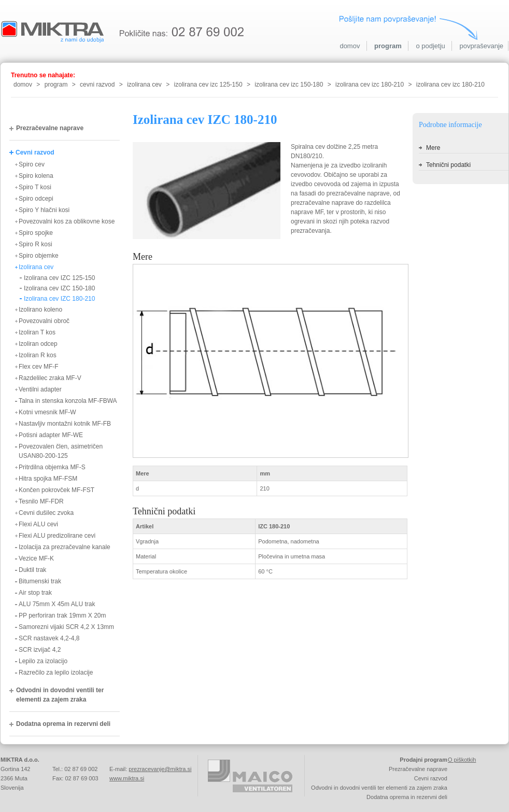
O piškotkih (462, 760)
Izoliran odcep (38, 344)
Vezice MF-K (36, 558)
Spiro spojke (36, 233)
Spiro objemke (39, 256)
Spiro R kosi (36, 244)
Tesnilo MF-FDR (41, 501)
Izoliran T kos (37, 332)
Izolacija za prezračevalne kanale (65, 547)
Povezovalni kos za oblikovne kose (67, 221)
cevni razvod (97, 85)
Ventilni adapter (40, 389)
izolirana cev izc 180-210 (370, 85)
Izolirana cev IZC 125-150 (59, 278)
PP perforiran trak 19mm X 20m (62, 615)
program (388, 46)
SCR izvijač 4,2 (40, 650)
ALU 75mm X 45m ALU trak (57, 604)
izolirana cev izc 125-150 (208, 85)
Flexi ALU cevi (38, 524)
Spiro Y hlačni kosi (44, 210)
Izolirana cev (36, 267)
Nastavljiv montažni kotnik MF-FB (65, 424)
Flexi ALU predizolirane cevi (57, 536)
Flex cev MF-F (39, 367)
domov (350, 46)
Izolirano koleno (40, 310)
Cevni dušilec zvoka (46, 513)
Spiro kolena (36, 176)
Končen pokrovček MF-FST (56, 490)
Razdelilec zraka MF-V (50, 378)
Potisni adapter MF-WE (51, 435)
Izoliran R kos (38, 355)
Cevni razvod (35, 152)
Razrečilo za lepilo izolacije (56, 673)
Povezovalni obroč (44, 321)
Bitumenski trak (40, 581)
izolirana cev (144, 85)
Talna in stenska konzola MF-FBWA (68, 401)
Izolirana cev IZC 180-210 (59, 299)
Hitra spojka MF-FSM (48, 479)
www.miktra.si (127, 778)
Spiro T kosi (35, 187)
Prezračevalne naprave (50, 128)
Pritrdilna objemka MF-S (52, 467)
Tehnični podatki (448, 165)
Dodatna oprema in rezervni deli (63, 724)
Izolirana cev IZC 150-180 (59, 288)
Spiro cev (32, 164)
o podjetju (430, 46)
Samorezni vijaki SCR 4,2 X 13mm (66, 627)
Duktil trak (32, 570)
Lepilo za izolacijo (43, 661)
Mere (433, 148)
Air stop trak (35, 593)
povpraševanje (481, 46)
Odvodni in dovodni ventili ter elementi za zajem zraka (60, 695)
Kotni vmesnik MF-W (47, 412)
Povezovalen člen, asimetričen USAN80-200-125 (61, 451)
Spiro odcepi (36, 199)
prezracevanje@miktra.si (160, 769)
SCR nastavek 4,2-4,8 (49, 638)
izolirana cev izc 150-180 (289, 85)
